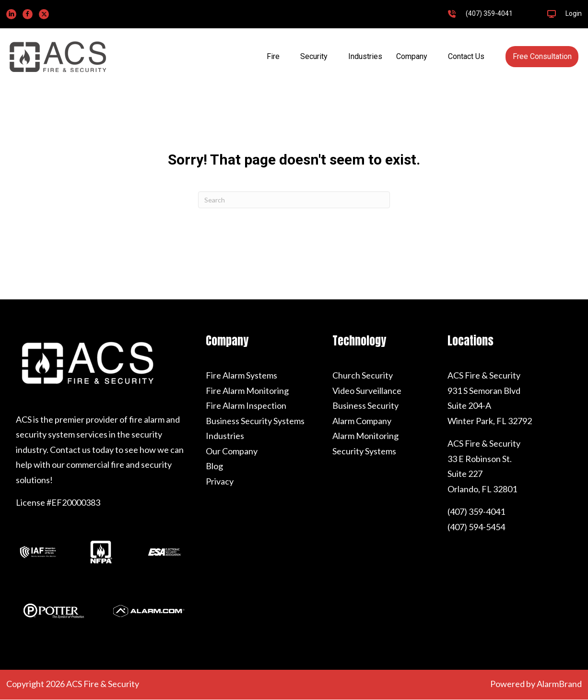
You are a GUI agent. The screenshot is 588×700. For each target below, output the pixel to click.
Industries (225, 436)
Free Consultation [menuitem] (542, 56)
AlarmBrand (559, 684)
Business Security (365, 405)
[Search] (294, 200)
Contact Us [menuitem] (466, 56)
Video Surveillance (367, 391)
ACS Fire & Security (484, 375)
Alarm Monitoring (365, 436)
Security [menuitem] (314, 56)
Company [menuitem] (412, 56)
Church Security (363, 375)
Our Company (232, 451)
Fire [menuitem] (273, 56)
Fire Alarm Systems (241, 375)
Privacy (220, 481)
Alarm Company (362, 421)
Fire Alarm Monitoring (247, 391)
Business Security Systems (255, 421)
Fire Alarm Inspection (246, 405)
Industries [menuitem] (365, 56)
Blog (214, 466)
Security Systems (364, 451)
